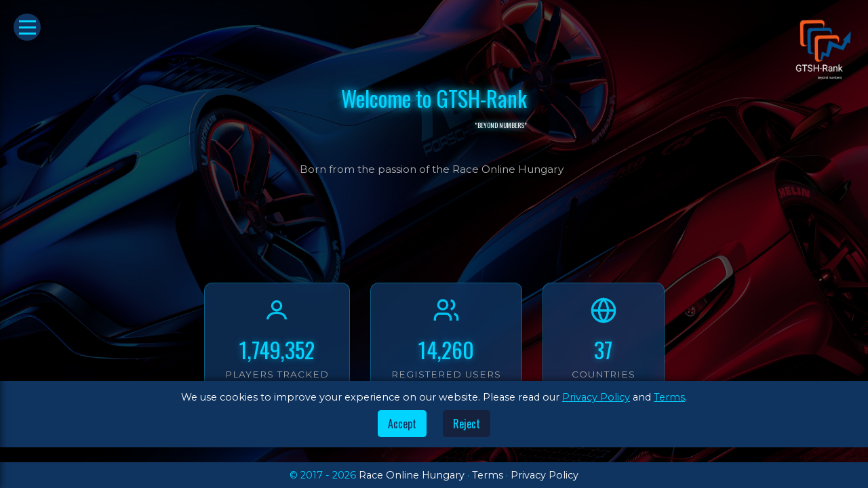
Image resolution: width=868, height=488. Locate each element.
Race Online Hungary (412, 475)
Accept (402, 424)
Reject (467, 424)
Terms (669, 397)
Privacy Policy (596, 397)
